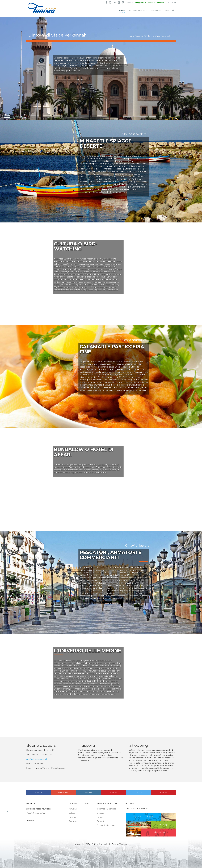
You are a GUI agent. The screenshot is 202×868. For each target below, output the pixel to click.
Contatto (130, 3)
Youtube (113, 793)
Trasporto (101, 821)
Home (131, 36)
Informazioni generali (106, 809)
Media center (156, 10)
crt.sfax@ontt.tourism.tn (37, 759)
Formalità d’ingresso (106, 825)
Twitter (139, 793)
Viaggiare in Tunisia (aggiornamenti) (150, 3)
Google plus (63, 793)
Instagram (88, 793)
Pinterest (164, 793)
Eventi (168, 10)
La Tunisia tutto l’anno (138, 10)
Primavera (73, 821)
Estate (72, 813)
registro (31, 820)
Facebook (38, 793)
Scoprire (122, 10)
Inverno (72, 817)
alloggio (100, 813)
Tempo (100, 817)
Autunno (73, 809)
